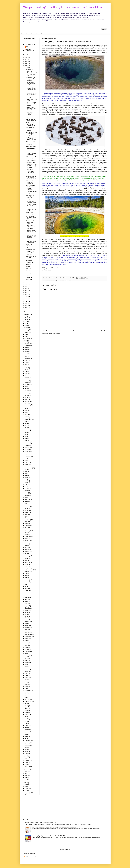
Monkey (26, 590)
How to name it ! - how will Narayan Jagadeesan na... (31, 124)
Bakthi (26, 349)
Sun (26, 722)
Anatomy (27, 325)
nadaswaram (28, 609)
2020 (26, 284)
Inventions (27, 533)
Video (26, 775)
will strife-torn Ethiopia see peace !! (31, 192)
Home (23, 34)
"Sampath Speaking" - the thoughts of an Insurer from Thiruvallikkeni (63, 7)
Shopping (27, 687)
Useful (26, 764)
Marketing (27, 572)
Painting (27, 620)
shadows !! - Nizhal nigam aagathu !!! (31, 120)
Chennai (27, 392)
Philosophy (27, 633)
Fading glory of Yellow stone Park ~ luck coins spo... (31, 236)
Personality (27, 627)
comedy (26, 399)
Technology (27, 731)
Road (26, 666)
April (27, 273)
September (29, 262)
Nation (26, 611)
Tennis (26, 735)
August (28, 264)
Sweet (26, 724)
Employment (28, 451)
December (29, 68)
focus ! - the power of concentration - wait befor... (31, 99)
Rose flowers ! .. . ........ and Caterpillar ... (30, 196)
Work (26, 790)
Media (26, 577)
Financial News (28, 468)
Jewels (26, 538)
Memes (26, 581)
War (26, 779)
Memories (27, 583)
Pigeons (27, 638)
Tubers (26, 763)
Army (26, 340)
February (28, 277)
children (26, 394)
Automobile (27, 346)
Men (26, 585)
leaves (26, 553)
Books (26, 368)
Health (26, 509)
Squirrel (26, 709)
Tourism (26, 751)
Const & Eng (28, 405)
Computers (27, 403)
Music (26, 603)
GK (59, 280)
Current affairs (28, 420)
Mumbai (27, 601)
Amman (26, 323)
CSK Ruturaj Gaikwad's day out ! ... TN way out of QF (31, 73)
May (27, 271)
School (26, 675)
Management (28, 568)
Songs (26, 703)
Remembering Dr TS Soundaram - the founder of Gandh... (31, 177)
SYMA (26, 725)
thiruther (27, 744)
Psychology (27, 651)
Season (26, 681)
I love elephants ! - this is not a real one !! (30, 84)
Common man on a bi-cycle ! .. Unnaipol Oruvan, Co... (31, 153)
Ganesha (27, 496)
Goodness (27, 507)
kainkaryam (27, 540)
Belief (26, 357)
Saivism (26, 672)
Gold (26, 503)
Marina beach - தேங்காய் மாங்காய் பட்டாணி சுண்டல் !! (31, 115)
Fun (26, 487)
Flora (26, 475)
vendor (26, 774)
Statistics (27, 714)
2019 (26, 286)
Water (65, 280)
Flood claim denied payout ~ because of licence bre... (31, 232)
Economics (27, 442)
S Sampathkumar (31, 45)
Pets (26, 631)
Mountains (27, 598)
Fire (26, 470)
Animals (27, 333)
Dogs (26, 433)
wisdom (26, 787)
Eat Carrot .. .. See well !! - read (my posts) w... (31, 222)
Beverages (27, 359)
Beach (26, 351)
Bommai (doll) (28, 366)
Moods (26, 592)
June (27, 269)
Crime (26, 414)
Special (26, 705)
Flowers (26, 477)
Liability (26, 559)
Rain (26, 657)
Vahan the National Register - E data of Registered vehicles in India (41, 823)
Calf (26, 379)
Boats (26, 364)
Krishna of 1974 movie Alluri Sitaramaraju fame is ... (31, 166)
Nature (26, 612)
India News (27, 520)
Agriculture (27, 320)
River (26, 664)
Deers (26, 425)
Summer (27, 720)
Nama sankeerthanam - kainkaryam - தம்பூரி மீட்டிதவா (31, 134)
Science (27, 677)
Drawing (27, 438)
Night (26, 614)
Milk (26, 587)
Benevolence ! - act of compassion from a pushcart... (31, 79)
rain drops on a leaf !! (31, 249)
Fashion (27, 462)
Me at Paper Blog (40, 34)
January (28, 279)
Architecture (27, 338)
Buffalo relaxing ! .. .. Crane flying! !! (31, 213)
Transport (27, 755)
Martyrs (26, 574)
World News (70, 280)
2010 (26, 305)
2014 (26, 297)
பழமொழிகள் (28, 794)
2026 (26, 57)
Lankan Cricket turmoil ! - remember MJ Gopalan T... (31, 104)
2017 (26, 291)
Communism (28, 401)
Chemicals (27, 390)
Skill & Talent (28, 690)
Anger (26, 331)
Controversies (28, 407)
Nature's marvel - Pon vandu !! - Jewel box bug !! (31, 143)
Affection (27, 318)
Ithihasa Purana (28, 536)
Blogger (68, 850)
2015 (26, 295)
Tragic (26, 753)
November (29, 70)
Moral (26, 596)
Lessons (27, 557)
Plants (26, 642)
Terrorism (27, 737)
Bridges (26, 370)
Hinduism (27, 511)
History (26, 512)
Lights (26, 561)
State (26, 712)
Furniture (27, 488)
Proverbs (27, 650)
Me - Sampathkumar (30, 34)
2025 (26, 59)
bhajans (26, 361)
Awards (26, 348)
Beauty (26, 353)
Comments (28, 859)
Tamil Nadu (27, 729)
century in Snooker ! (31, 147)
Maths (26, 575)
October (28, 260)
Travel (26, 757)
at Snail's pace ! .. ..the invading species (30, 173)
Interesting (27, 531)
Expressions (28, 457)
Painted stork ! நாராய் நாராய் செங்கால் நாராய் (31, 94)
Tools (26, 750)
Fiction (26, 466)
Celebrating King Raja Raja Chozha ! (31, 205)
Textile (26, 738)
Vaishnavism (28, 766)
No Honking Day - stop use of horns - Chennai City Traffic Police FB (48, 836)
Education (27, 444)
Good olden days (29, 505)
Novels (26, 616)
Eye (26, 459)
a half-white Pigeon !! (31, 162)
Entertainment (49, 280)
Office (26, 618)
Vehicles (27, 772)
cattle (26, 388)
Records (27, 659)
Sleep (26, 694)
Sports (26, 707)
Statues (26, 716)
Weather (27, 785)
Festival (26, 464)
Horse (26, 514)
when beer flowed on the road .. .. (31, 257)
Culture (26, 418)
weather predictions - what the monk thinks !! (31, 129)
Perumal (27, 629)
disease (26, 431)
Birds (26, 362)
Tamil (26, 727)
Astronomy (27, 344)
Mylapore (27, 605)
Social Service (28, 701)
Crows (26, 416)
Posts (26, 856)
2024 (26, 62)
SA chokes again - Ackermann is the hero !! (31, 218)
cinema (26, 396)
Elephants (27, 448)
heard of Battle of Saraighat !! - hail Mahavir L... (31, 109)
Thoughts (27, 746)
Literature (27, 562)
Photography (28, 637)
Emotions (27, 449)
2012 (26, 301)
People (62, 280)
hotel (26, 516)
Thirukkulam (28, 740)
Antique (26, 335)
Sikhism (26, 688)
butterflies (27, 377)
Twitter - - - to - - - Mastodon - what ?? (31, 246)
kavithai (26, 544)
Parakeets (27, 622)
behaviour (27, 355)
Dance (26, 423)
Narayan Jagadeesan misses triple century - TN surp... (31, 138)
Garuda (26, 498)
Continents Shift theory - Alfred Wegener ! (30, 253)
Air (25, 322)
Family (26, 461)
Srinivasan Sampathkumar (30, 50)
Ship (26, 685)
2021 (26, 282)
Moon (26, 594)
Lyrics (26, 566)
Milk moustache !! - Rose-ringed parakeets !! (30, 182)
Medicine (27, 579)
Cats (26, 386)
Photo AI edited (28, 635)
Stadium (27, 711)
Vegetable (27, 770)
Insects (26, 523)
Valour (26, 768)
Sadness (27, 670)
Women (26, 788)
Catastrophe (28, 385)
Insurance (27, 529)
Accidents (27, 314)
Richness (27, 662)
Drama (26, 436)
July (27, 267)
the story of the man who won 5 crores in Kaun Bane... (31, 241)
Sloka (26, 696)
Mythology (27, 607)
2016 (26, 293)
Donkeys (27, 435)
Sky (25, 692)
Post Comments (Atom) (55, 334)
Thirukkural (27, 742)
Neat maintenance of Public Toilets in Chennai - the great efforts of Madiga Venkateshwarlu (54, 827)
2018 (26, 288)
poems (26, 644)
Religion (27, 661)
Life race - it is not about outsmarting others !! (31, 209)
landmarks (27, 549)
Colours (26, 398)
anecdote (27, 329)
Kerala (26, 546)
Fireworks (27, 472)
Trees (26, 759)
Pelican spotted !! (30, 169)
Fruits (26, 485)
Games (26, 492)
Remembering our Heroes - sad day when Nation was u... (31, 89)
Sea (26, 679)
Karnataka (27, 542)
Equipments (27, 455)
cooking (26, 409)
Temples (27, 733)
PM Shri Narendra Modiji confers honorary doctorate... (30, 188)
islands (26, 535)
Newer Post (46, 331)
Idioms (26, 518)
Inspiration (27, 525)
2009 (26, 308)
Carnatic (27, 381)
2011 (26, 303)
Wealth (26, 783)
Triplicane (27, 761)
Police (26, 646)
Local (26, 564)
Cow (26, 410)
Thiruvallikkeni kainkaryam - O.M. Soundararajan (31, 227)
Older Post (104, 331)
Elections (27, 446)
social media (28, 699)
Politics (26, 648)
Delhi (26, 427)
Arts (26, 342)
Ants (26, 336)
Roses (26, 668)
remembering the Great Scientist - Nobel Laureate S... (31, 201)
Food (26, 479)
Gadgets (27, 490)
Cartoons (27, 383)
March (28, 275)
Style (26, 718)
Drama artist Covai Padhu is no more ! (31, 160)
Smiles (26, 698)
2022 (26, 66)
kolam (26, 548)
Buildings (27, 373)
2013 (26, 299)
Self (26, 683)
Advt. (26, 316)
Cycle (26, 422)
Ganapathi (27, 494)
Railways (27, 655)
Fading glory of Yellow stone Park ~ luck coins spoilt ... (68, 42)
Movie (26, 599)
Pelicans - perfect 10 (31, 157)
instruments (27, 527)
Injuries (26, 522)
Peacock (27, 624)
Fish (26, 474)
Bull (25, 375)
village (26, 777)
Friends (26, 483)
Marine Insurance (29, 570)
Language (27, 551)
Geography (56, 280)
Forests (26, 481)
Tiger (26, 748)
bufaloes (27, 372)
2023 (26, 64)
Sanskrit (27, 674)
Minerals (27, 588)
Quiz (26, 653)
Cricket (26, 412)
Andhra (26, 327)
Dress (26, 440)
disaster (26, 429)
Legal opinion (28, 555)
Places (26, 640)
